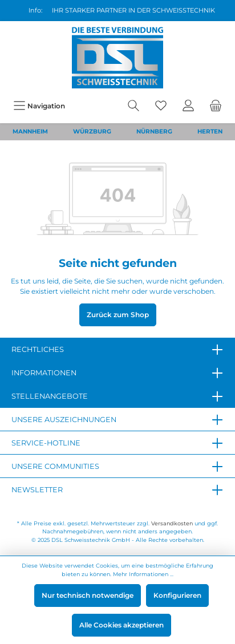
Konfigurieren (177, 595)
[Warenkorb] (216, 106)
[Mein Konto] (188, 106)
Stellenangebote (50, 396)
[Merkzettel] (161, 106)
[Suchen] (133, 106)
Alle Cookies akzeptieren (121, 625)
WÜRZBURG (92, 131)
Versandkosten (172, 523)
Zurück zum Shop (118, 315)
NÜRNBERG (154, 131)
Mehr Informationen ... (143, 574)
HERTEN (210, 131)
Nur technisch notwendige (88, 595)
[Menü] (39, 106)
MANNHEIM (30, 131)
